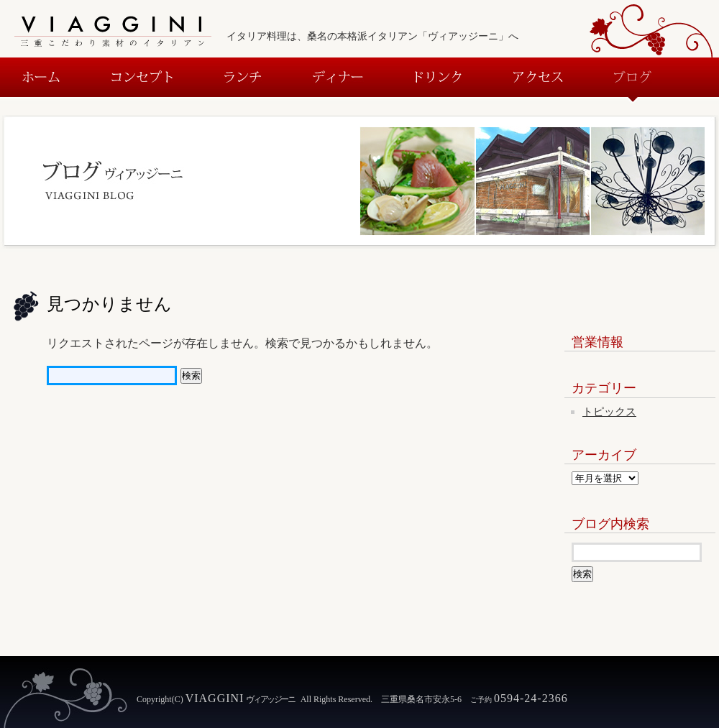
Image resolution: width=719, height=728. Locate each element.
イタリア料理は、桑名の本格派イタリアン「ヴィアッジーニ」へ (372, 36)
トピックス (609, 411)
